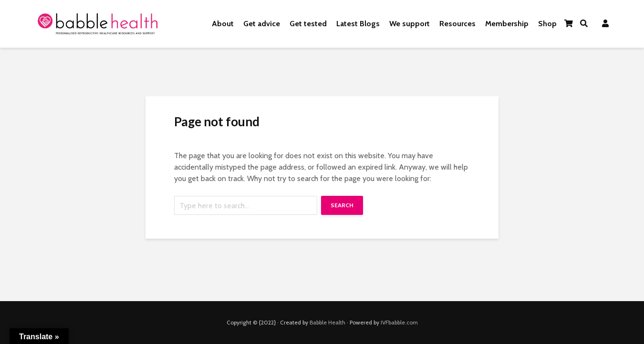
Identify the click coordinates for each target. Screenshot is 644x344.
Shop (547, 24)
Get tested (308, 24)
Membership (507, 24)
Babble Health (327, 322)
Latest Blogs (358, 24)
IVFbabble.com (399, 322)
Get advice (262, 24)
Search (342, 205)
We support (410, 24)
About (223, 24)
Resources (457, 24)
